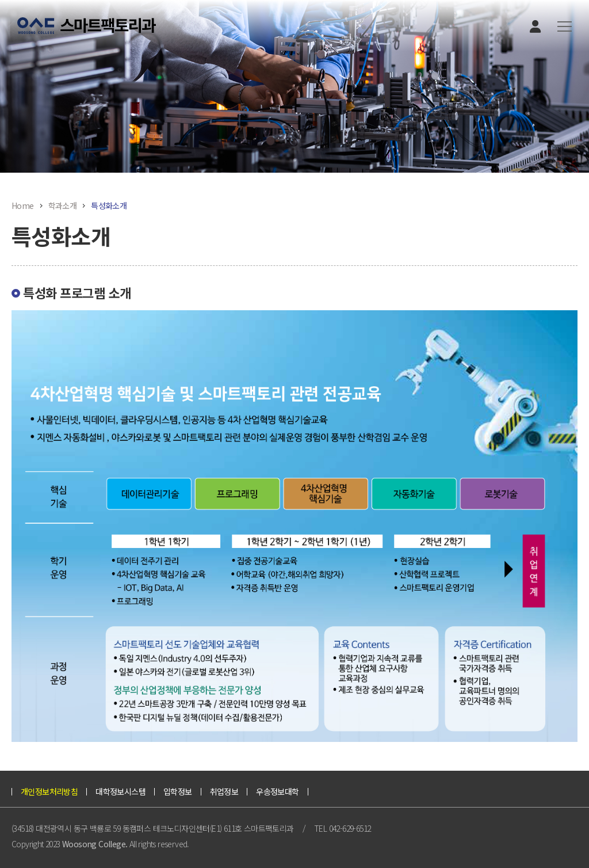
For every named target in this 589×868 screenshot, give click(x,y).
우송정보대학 (277, 792)
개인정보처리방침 (49, 792)
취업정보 (224, 792)
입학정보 (178, 792)
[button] (565, 27)
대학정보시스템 (121, 792)
